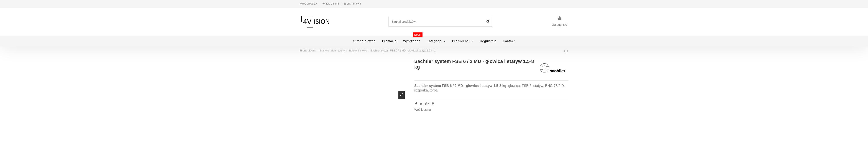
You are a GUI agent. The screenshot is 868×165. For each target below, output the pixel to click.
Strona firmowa (352, 4)
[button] (436, 41)
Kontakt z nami (331, 4)
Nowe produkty (308, 4)
